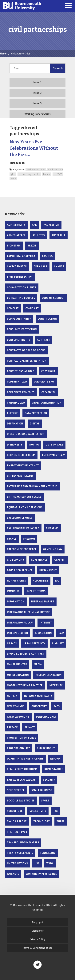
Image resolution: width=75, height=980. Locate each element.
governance (39, 560)
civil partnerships (36, 170)
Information (16, 602)
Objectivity (39, 706)
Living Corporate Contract (26, 654)
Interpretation (18, 633)
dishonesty (15, 445)
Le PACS (58, 174)
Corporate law (44, 382)
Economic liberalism (21, 455)
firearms (52, 528)
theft (61, 821)
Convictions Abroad (21, 371)
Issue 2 (37, 93)
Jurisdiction (43, 633)
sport (45, 801)
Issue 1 (37, 82)
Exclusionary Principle (23, 528)
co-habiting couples (29, 174)
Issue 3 (37, 103)
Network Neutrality (38, 696)
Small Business (42, 790)
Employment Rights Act (23, 466)
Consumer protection (22, 329)
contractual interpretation (27, 361)
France (47, 174)
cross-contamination (47, 403)
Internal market (43, 602)
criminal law (16, 403)
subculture (15, 811)
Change (59, 266)
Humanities (41, 581)
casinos (48, 256)
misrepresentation (49, 675)
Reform (55, 759)
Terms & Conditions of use (37, 948)
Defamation (15, 424)
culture (12, 413)
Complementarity (19, 319)
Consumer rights (19, 340)
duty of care (54, 445)
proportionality (19, 748)
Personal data (46, 717)
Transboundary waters (23, 843)
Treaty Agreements (20, 853)
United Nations (17, 863)
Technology (42, 821)
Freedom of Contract (22, 549)
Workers (13, 874)
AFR (35, 225)
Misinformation (18, 675)
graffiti (60, 560)
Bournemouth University (22, 6)
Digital (35, 424)
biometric (14, 246)
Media (38, 664)
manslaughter (17, 664)
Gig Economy (16, 560)
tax (55, 811)
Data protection (36, 413)
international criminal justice (28, 612)
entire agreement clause (24, 497)
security (49, 780)
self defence (16, 790)
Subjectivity (38, 811)
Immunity (13, 591)
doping (34, 445)
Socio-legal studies (21, 801)
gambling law (53, 549)
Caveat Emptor (17, 266)
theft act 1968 (17, 832)
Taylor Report (17, 821)
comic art (32, 308)
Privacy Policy (38, 939)
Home (3, 54)
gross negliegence (20, 570)
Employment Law (53, 455)
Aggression (51, 225)
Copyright (37, 922)
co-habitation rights (22, 288)
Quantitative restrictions (25, 759)
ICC (57, 581)
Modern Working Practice (25, 685)
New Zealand (16, 706)
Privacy (30, 727)
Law (61, 633)
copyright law (17, 382)
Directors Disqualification (26, 434)
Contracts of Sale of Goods (26, 350)
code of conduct (53, 298)
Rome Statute (54, 769)
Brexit (32, 246)
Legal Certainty (34, 643)
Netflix (12, 696)
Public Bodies (46, 748)
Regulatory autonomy (22, 769)
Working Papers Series (38, 114)
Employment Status (20, 476)
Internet (46, 623)
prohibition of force (22, 738)
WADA (50, 863)
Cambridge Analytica (21, 256)
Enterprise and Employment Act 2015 (32, 486)
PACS (13, 179)
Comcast (13, 308)
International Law (20, 623)
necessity (56, 685)
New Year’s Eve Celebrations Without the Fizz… (34, 148)
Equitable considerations (25, 507)
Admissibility (16, 225)
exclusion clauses (20, 518)
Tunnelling (48, 853)
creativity (49, 392)
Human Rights (17, 581)
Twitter (37, 965)
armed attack (16, 235)
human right (48, 570)
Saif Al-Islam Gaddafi (22, 780)
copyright (48, 371)
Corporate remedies (21, 392)
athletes (39, 235)
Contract (44, 340)
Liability (58, 643)
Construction (47, 319)
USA (37, 863)
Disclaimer (37, 931)
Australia (59, 235)
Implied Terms (36, 591)
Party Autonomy (18, 717)
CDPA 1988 (41, 266)
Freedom (29, 539)
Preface (12, 727)
